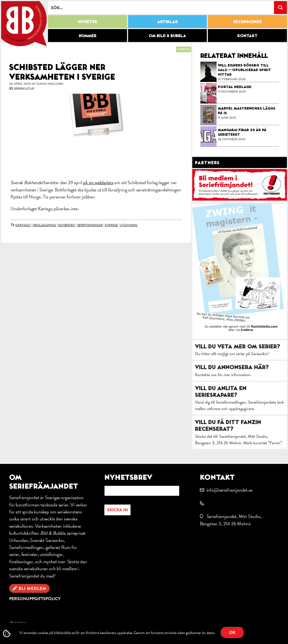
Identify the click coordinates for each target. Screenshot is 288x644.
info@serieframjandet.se (229, 490)
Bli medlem (32, 589)
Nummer (88, 36)
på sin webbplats (98, 182)
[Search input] (161, 8)
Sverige (111, 225)
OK (232, 633)
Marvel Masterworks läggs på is (247, 111)
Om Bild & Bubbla (167, 36)
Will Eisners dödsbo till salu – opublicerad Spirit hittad (244, 70)
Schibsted (67, 225)
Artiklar (167, 22)
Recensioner (247, 22)
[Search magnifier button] (280, 8)
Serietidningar (90, 225)
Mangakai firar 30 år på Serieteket (242, 132)
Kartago (23, 225)
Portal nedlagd (235, 87)
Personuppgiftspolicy (35, 599)
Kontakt (247, 36)
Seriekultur (24, 89)
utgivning (129, 225)
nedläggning (44, 225)
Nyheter (88, 22)
